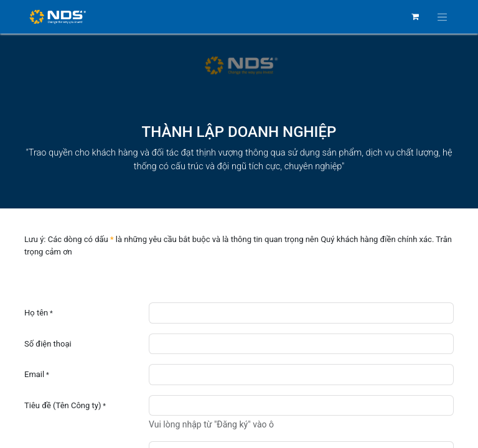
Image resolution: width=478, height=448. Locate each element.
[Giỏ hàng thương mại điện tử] (415, 17)
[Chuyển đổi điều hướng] (443, 17)
